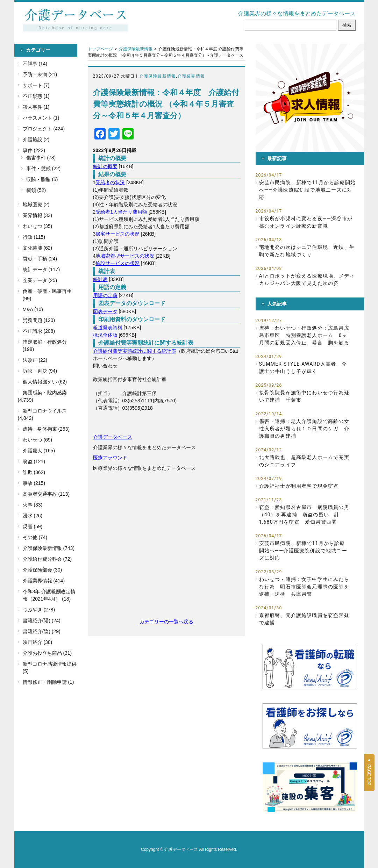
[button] (310, 98)
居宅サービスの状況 (117, 234)
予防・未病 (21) (40, 74)
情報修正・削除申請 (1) (48, 682)
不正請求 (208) (39, 331)
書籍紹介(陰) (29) (42, 631)
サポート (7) (36, 85)
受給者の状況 (110, 182)
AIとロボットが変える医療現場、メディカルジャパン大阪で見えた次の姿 (307, 279)
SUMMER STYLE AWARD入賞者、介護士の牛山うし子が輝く (303, 368)
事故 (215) (34, 483)
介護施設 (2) (36, 139)
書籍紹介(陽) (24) (42, 620)
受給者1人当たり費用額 (121, 212)
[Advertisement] (166, 548)
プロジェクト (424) (44, 129)
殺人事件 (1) (36, 107)
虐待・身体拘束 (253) (46, 429)
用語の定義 (105, 295)
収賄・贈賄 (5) (42, 179)
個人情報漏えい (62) (45, 382)
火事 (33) (33, 505)
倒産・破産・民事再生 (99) (47, 295)
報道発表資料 (108, 328)
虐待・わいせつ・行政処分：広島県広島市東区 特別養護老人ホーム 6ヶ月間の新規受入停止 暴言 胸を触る (304, 335)
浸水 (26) (33, 516)
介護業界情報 (191, 76)
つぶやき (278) (39, 610)
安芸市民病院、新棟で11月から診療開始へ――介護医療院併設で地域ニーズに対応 (308, 190)
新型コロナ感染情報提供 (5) (50, 668)
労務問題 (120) (39, 320)
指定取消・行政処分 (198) (45, 346)
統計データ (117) (41, 270)
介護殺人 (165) (39, 451)
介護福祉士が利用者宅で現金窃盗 (299, 486)
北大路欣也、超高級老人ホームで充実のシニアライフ (304, 461)
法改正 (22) (35, 360)
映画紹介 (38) (38, 642)
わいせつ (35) (38, 226)
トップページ (100, 49)
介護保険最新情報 (136, 49)
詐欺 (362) (34, 472)
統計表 (100, 279)
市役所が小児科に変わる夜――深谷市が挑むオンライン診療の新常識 (306, 222)
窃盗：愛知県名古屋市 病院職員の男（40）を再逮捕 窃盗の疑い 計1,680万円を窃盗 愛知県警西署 (304, 515)
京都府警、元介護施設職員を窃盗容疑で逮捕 (304, 619)
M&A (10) (33, 309)
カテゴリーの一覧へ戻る (166, 622)
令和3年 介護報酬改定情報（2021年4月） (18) (49, 595)
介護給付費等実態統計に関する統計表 (135, 351)
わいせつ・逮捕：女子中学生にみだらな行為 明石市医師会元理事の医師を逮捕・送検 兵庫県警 (304, 587)
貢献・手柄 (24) (40, 259)
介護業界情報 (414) (44, 581)
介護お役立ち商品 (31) (47, 653)
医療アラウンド (110, 458)
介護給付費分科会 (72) (47, 559)
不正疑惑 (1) (36, 96)
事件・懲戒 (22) (44, 168)
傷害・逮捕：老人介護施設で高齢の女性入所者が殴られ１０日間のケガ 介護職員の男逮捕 (304, 429)
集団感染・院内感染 (45, 393)
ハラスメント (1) (41, 118)
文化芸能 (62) (38, 248)
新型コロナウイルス (45, 411)
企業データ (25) (40, 280)
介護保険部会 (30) (42, 570)
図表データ (105, 311)
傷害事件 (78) (41, 158)
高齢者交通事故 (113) (46, 494)
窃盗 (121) (34, 461)
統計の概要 (105, 166)
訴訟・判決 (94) (40, 371)
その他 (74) (35, 537)
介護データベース (113, 437)
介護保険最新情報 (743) (49, 548)
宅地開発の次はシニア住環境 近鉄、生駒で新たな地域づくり (307, 251)
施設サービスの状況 (117, 263)
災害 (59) (33, 526)
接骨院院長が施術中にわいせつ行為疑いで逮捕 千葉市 (304, 396)
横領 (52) (36, 190)
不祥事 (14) (35, 64)
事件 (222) (34, 150)
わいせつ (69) (38, 440)
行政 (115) (34, 237)
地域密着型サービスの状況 (125, 256)
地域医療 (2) (36, 205)
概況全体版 (105, 335)
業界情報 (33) (38, 215)
